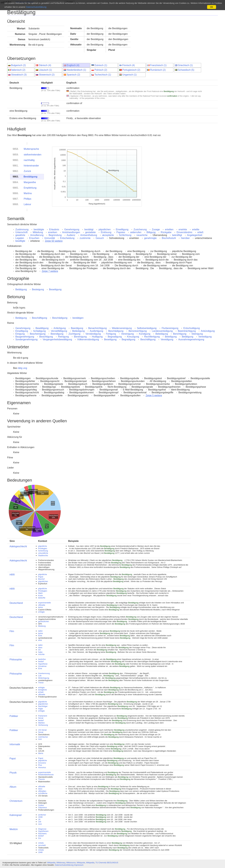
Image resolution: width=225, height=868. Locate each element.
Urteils (41, 843)
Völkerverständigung (88, 339)
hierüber (185, 238)
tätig (20, 368)
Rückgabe (166, 232)
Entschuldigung (192, 328)
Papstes (121, 232)
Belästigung (78, 331)
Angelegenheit (195, 235)
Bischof (41, 579)
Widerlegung (44, 678)
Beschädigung (60, 318)
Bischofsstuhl (169, 238)
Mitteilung (38, 232)
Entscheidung (67, 238)
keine (40, 607)
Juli (40, 822)
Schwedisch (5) (186, 70)
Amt (40, 739)
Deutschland (16, 603)
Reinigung (63, 337)
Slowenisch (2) (47, 75)
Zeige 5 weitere (154, 395)
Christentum (16, 801)
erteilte (196, 229)
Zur (40, 838)
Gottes (41, 805)
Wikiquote (81, 863)
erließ (200, 232)
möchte (41, 654)
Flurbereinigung (170, 328)
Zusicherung (140, 229)
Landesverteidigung (162, 331)
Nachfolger (43, 706)
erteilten (169, 229)
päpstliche (43, 546)
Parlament (43, 716)
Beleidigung (162, 334)
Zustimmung (22, 229)
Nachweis (42, 834)
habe (40, 652)
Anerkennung (44, 673)
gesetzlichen (44, 621)
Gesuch (100, 238)
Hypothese (43, 664)
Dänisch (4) (45, 65)
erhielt (41, 692)
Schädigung (39, 331)
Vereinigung (127, 334)
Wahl (40, 593)
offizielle (42, 605)
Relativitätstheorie (46, 775)
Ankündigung (208, 331)
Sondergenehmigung (26, 339)
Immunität (50, 238)
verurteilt (42, 845)
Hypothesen (43, 831)
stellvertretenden (33, 155)
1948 (40, 852)
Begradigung (128, 339)
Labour (27, 204)
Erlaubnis (54, 229)
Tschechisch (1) (103, 75)
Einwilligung (122, 229)
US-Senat (42, 730)
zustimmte (85, 238)
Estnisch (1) (101, 65)
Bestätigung (30, 177)
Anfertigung (60, 328)
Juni (40, 824)
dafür (40, 631)
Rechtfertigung (152, 337)
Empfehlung (30, 188)
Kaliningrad (16, 815)
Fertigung (111, 334)
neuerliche (142, 235)
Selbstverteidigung (147, 328)
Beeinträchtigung (187, 331)
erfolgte (41, 612)
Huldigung (97, 337)
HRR (12, 575)
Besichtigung (46, 337)
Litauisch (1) (45, 70)
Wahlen (41, 723)
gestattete (90, 232)
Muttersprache (31, 149)
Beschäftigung (39, 318)
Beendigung (57, 334)
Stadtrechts (43, 555)
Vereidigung (167, 339)
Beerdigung (77, 328)
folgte (41, 709)
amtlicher (42, 815)
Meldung (42, 626)
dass (40, 647)
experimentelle (45, 603)
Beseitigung (55, 289)
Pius (40, 765)
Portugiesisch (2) (131, 70)
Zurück (27, 171)
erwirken (53, 232)
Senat (41, 718)
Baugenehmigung (25, 337)
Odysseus (42, 807)
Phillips (28, 199)
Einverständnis (184, 232)
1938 (40, 817)
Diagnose (42, 829)
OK (212, 7)
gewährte (20, 235)
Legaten (20, 238)
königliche (42, 690)
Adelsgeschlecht (18, 546)
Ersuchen (34, 238)
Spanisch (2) (73, 75)
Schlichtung (125, 235)
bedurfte (42, 598)
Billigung (151, 232)
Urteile (41, 850)
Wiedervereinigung (122, 328)
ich (39, 650)
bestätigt (89, 229)
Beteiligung (171, 337)
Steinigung (197, 334)
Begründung (55, 235)
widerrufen (136, 232)
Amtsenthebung (89, 235)
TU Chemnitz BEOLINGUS (107, 863)
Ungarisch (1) (129, 75)
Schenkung (43, 551)
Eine (40, 636)
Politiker (14, 716)
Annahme (42, 666)
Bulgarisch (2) (18, 65)
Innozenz (42, 763)
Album (13, 787)
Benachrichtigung (98, 328)
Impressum (79, 865)
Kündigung (145, 334)
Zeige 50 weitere (54, 241)
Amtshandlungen (71, 232)
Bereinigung (80, 337)
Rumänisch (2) (158, 70)
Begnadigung (115, 337)
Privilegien (43, 548)
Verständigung (93, 334)
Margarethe (30, 182)
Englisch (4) (73, 65)
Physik (13, 773)
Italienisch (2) (18, 70)
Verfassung (43, 725)
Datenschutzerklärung (64, 865)
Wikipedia (51, 863)
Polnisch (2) (101, 70)
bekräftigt (177, 235)
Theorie (41, 779)
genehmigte (150, 238)
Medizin (14, 829)
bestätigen (78, 318)
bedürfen (42, 659)
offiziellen (42, 791)
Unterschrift (21, 232)
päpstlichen (105, 229)
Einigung (20, 334)
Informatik (15, 744)
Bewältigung (42, 328)
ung (25, 368)
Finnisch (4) (129, 65)
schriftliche (43, 793)
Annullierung (37, 235)
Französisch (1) (158, 65)
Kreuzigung (133, 337)
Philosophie (16, 660)
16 (39, 819)
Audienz (71, 235)
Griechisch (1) (185, 65)
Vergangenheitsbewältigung (57, 339)
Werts (41, 753)
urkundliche (43, 553)
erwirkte (183, 229)
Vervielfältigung (59, 331)
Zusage (156, 229)
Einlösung (106, 232)
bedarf (41, 661)
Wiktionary (61, 863)
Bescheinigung (38, 334)
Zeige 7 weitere (50, 271)
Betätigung (21, 289)
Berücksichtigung (138, 331)
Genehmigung (72, 229)
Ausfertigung (96, 331)
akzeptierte (108, 235)
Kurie (40, 596)
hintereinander (31, 166)
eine (40, 640)
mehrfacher (43, 737)
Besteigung (38, 289)
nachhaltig (29, 160)
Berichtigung (180, 334)
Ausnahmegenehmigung (191, 339)
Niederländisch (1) (76, 70)
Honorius (42, 767)
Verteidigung (205, 337)
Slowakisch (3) (19, 75)
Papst (41, 577)
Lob (40, 676)
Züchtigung (74, 334)
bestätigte (39, 229)
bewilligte (20, 241)
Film (12, 631)
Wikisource (71, 863)
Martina (28, 193)
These (41, 683)
